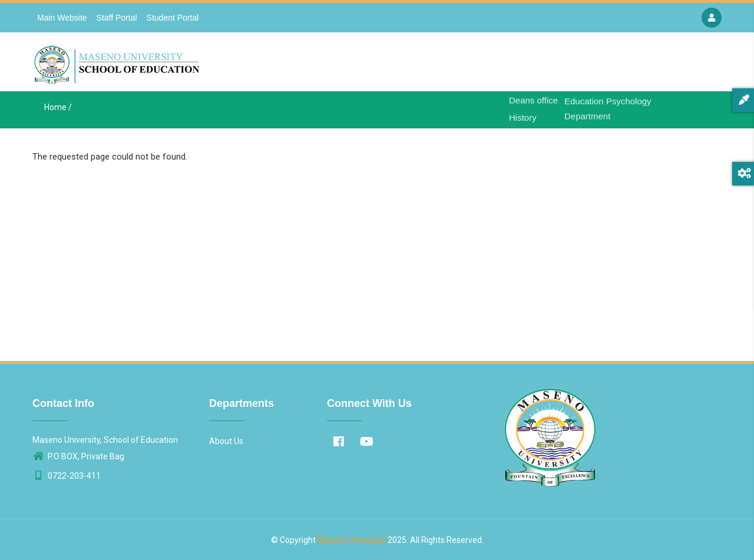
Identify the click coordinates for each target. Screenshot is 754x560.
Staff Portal (117, 18)
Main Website (62, 18)
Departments (583, 65)
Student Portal (173, 18)
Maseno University (352, 540)
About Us (525, 65)
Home (482, 65)
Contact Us (645, 65)
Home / (58, 107)
